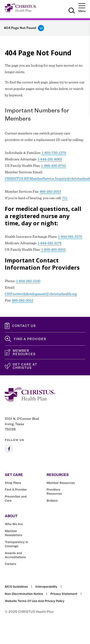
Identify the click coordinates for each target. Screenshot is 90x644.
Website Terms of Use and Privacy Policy (35, 601)
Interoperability (46, 586)
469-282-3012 (22, 300)
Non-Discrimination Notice (24, 594)
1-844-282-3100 (28, 281)
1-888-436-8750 (54, 166)
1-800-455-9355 (53, 249)
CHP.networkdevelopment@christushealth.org (41, 294)
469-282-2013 (50, 191)
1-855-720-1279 (54, 153)
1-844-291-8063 (50, 159)
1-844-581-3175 (70, 237)
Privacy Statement (64, 594)
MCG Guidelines (16, 586)
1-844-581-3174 (50, 243)
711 (65, 198)
